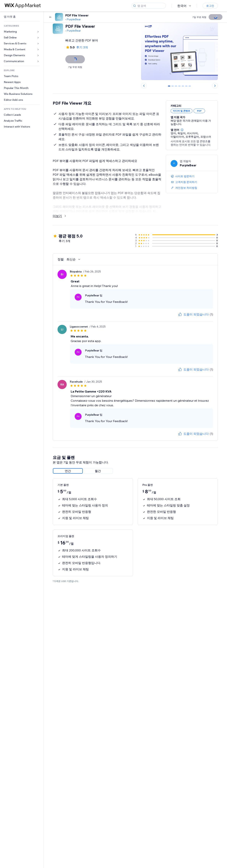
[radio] (68, 471)
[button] (182, 130)
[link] (22, 17)
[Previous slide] (144, 86)
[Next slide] (215, 86)
